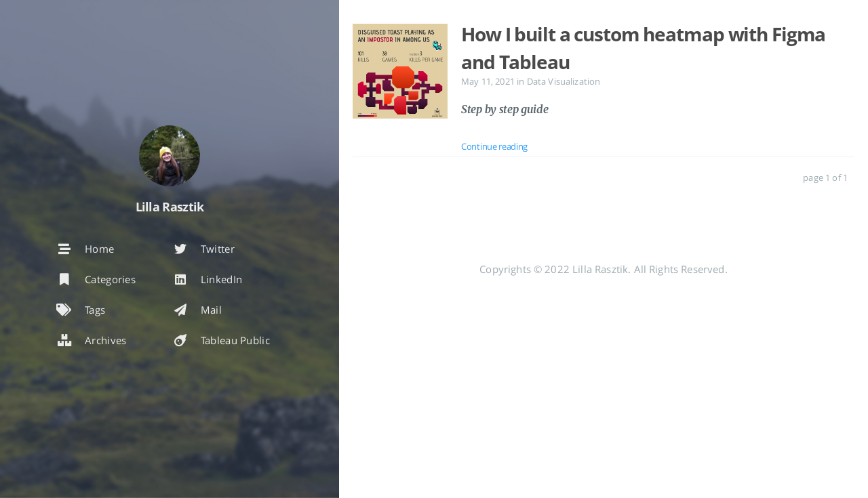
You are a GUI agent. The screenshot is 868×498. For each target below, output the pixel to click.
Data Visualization (564, 81)
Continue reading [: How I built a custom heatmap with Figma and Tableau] (494, 146)
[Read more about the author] (170, 156)
